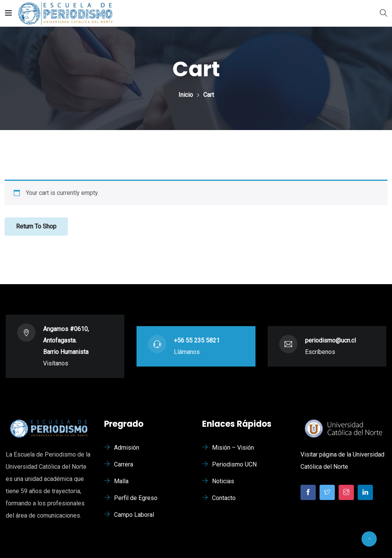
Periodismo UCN (234, 464)
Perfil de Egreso (136, 498)
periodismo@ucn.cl (330, 340)
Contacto (224, 498)
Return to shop (36, 226)
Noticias (223, 481)
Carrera (124, 464)
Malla (121, 481)
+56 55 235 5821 (197, 340)
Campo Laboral (134, 515)
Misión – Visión (233, 448)
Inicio (186, 95)
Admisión (127, 448)
